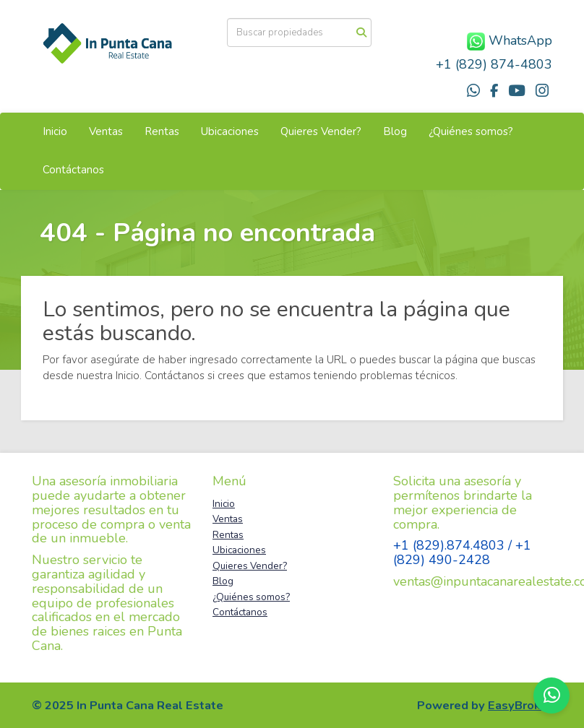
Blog (395, 131)
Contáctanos (73, 170)
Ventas (106, 131)
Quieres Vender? (321, 131)
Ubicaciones (230, 131)
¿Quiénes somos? (471, 131)
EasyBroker (520, 705)
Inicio (55, 131)
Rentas (162, 131)
